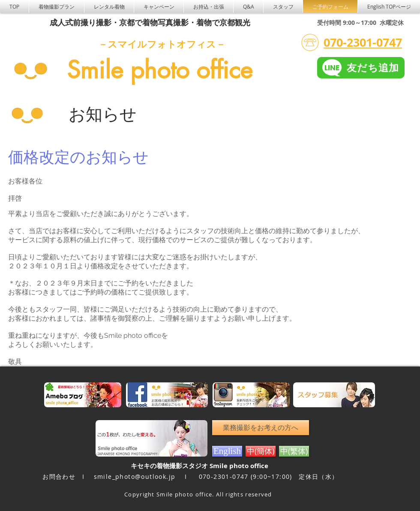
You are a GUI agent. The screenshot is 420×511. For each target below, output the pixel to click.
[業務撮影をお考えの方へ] (261, 428)
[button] (109, 6)
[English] (227, 451)
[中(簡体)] (261, 451)
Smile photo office (160, 70)
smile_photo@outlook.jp (135, 476)
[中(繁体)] (294, 451)
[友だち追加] (361, 68)
